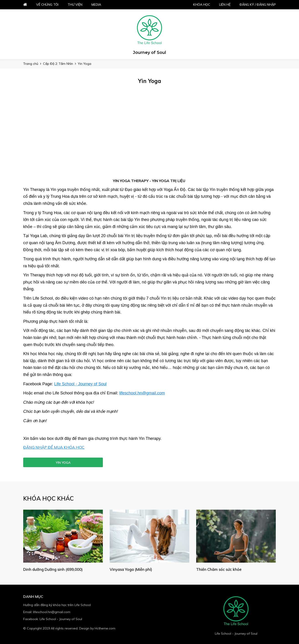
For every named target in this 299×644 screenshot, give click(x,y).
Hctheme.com (105, 628)
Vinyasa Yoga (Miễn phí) (131, 569)
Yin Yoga (63, 463)
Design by (97, 628)
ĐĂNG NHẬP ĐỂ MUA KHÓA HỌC (54, 447)
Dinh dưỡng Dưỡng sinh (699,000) (54, 569)
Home (25, 5)
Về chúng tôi (47, 5)
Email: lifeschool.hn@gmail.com (47, 612)
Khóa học (202, 5)
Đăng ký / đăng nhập (258, 5)
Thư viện (75, 5)
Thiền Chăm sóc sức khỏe (220, 569)
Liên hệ (225, 5)
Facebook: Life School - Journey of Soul (53, 619)
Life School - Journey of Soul (80, 384)
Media (96, 5)
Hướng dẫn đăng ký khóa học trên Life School (57, 605)
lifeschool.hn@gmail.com (142, 393)
